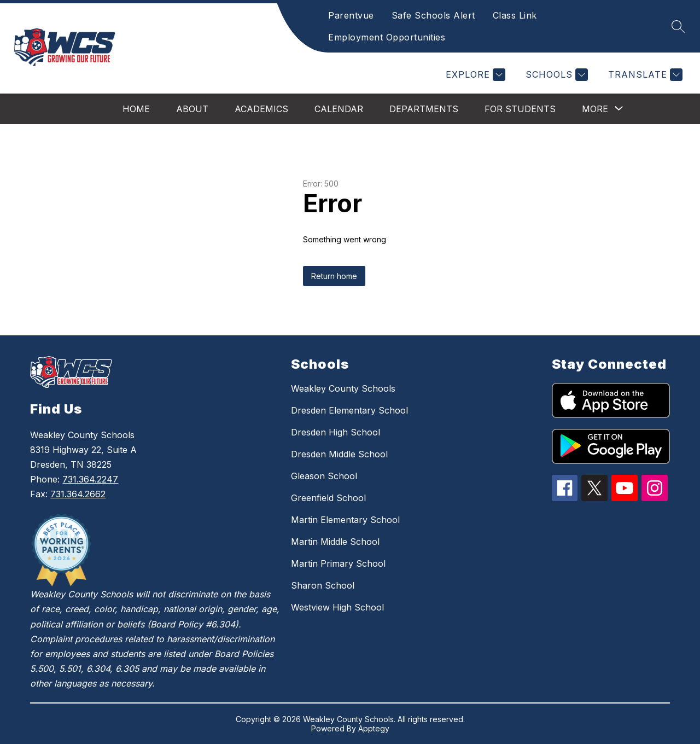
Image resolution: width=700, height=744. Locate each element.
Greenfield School (328, 498)
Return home (334, 276)
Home (136, 109)
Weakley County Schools (343, 388)
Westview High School (337, 607)
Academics (261, 109)
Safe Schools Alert (433, 15)
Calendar (339, 109)
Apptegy (374, 728)
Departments (424, 109)
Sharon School (323, 585)
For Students (520, 109)
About (192, 109)
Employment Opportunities (387, 37)
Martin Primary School (338, 563)
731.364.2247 (90, 479)
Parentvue (351, 15)
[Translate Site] (644, 75)
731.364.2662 (78, 494)
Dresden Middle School (339, 454)
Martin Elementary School (345, 520)
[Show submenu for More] (595, 109)
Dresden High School (336, 432)
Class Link (515, 15)
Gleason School (324, 476)
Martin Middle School (335, 542)
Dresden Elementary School (349, 410)
